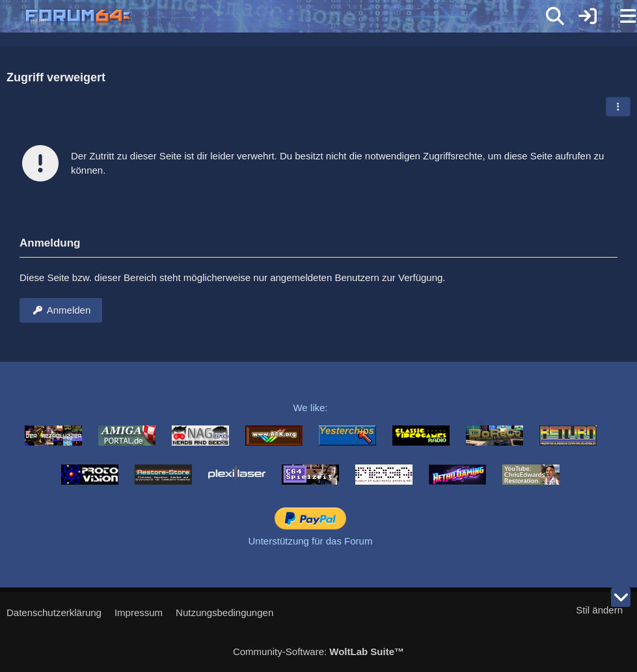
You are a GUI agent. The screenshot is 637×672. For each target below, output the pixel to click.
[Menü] (620, 16)
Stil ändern (599, 610)
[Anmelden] (588, 16)
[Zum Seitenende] (621, 597)
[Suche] (555, 16)
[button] (618, 107)
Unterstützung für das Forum (311, 541)
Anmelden (61, 310)
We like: (310, 408)
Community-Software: (318, 652)
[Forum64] (287, 18)
